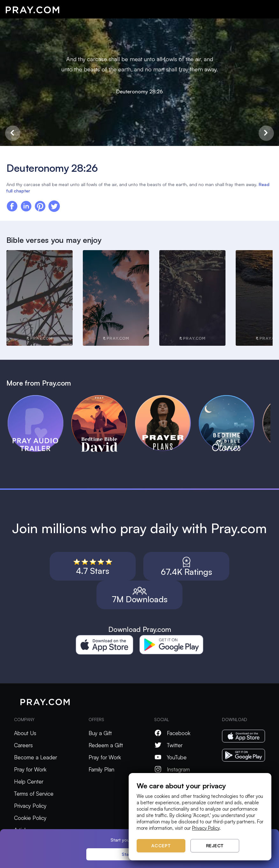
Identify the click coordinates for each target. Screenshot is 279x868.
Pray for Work (30, 769)
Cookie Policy (30, 818)
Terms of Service (34, 794)
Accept (161, 846)
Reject (215, 846)
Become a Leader (36, 757)
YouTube (170, 757)
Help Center (29, 781)
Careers (23, 745)
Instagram (172, 769)
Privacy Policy (30, 806)
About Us (25, 733)
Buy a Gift (100, 733)
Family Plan (101, 769)
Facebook (172, 733)
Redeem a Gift (106, 745)
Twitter (168, 745)
